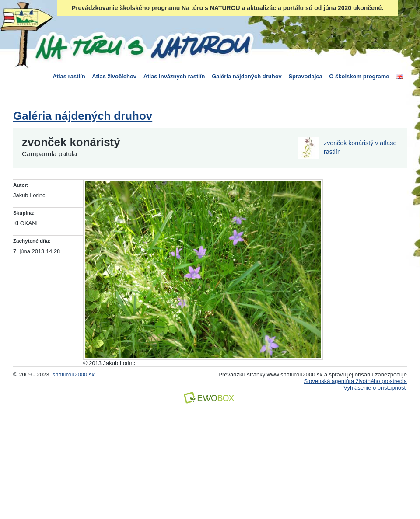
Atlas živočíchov (114, 76)
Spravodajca (305, 76)
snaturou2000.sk (73, 374)
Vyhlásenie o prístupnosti (375, 388)
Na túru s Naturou (142, 45)
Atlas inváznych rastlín (174, 76)
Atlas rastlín (69, 76)
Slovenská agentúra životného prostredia (355, 381)
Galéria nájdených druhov (247, 76)
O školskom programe (359, 76)
